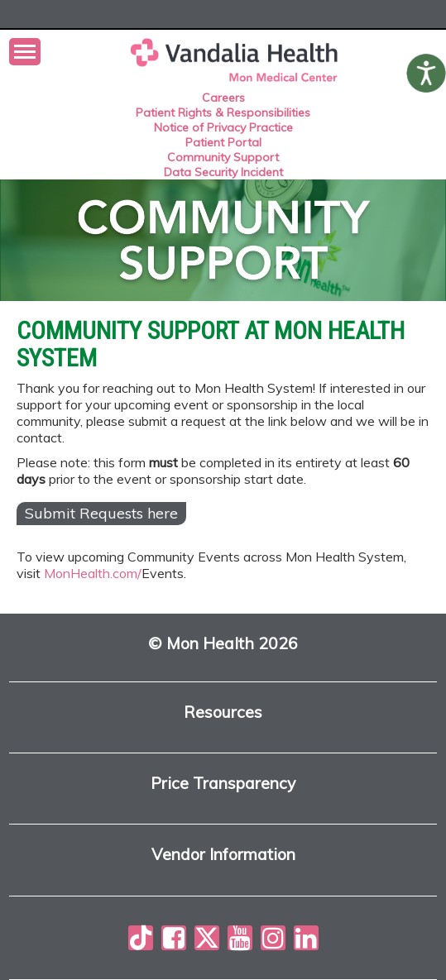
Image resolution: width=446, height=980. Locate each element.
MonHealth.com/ (93, 573)
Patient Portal (223, 142)
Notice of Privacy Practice (223, 127)
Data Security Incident (223, 172)
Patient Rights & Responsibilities (223, 112)
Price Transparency (223, 784)
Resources (223, 712)
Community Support (223, 157)
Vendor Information (223, 855)
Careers (223, 98)
